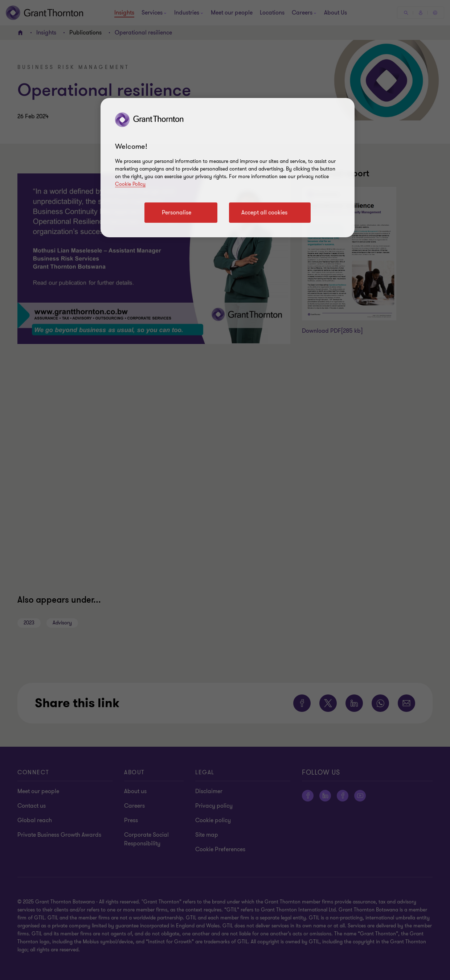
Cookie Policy (130, 184)
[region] (228, 168)
